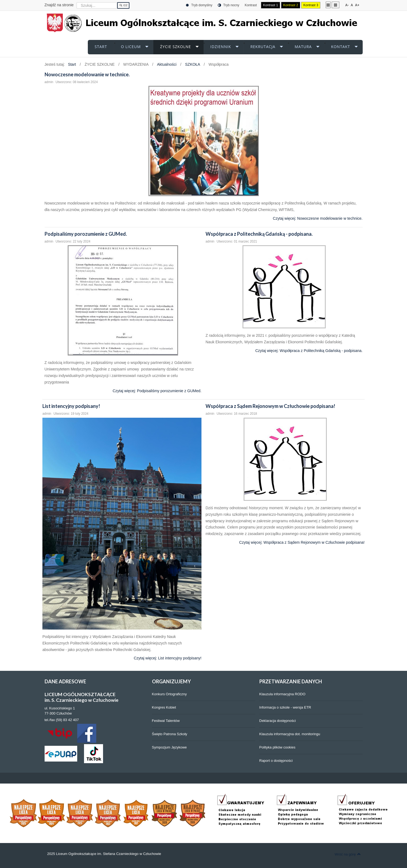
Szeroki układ (335, 5)
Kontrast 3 (311, 5)
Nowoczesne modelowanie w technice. (87, 74)
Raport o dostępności (276, 761)
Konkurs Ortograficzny (170, 694)
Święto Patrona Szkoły (170, 734)
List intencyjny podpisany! (71, 406)
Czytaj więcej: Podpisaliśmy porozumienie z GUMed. (157, 391)
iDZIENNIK (221, 47)
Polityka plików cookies (277, 747)
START (101, 47)
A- (347, 5)
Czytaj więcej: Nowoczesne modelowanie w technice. (318, 218)
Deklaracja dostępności (278, 721)
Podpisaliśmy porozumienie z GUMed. (86, 234)
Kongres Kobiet (164, 707)
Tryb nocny (229, 5)
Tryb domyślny (199, 5)
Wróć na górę (348, 854)
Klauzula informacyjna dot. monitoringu (290, 734)
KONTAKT (341, 47)
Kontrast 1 (271, 5)
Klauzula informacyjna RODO (282, 694)
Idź (123, 5)
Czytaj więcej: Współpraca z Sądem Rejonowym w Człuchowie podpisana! (302, 542)
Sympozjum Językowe (170, 747)
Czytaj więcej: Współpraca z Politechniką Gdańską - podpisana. (309, 351)
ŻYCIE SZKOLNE (176, 47)
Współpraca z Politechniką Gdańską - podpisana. (259, 234)
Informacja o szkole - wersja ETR (285, 707)
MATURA (303, 47)
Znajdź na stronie (59, 5)
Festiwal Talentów (166, 721)
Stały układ (328, 5)
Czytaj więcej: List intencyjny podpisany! (168, 658)
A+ (357, 5)
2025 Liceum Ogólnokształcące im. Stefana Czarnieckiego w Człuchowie (104, 854)
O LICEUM (131, 47)
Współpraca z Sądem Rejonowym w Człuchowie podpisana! (270, 406)
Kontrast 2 (291, 5)
